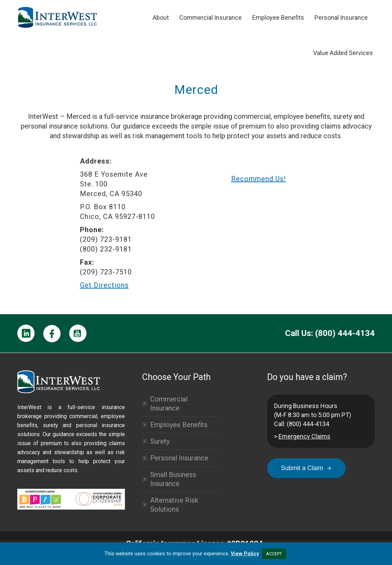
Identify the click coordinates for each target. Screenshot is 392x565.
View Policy (245, 554)
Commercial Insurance (169, 404)
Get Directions (104, 285)
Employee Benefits (179, 425)
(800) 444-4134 (308, 424)
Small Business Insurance (173, 479)
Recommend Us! (258, 179)
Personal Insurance (179, 458)
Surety (160, 441)
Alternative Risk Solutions (174, 505)
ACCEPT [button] (274, 554)
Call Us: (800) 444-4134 (330, 333)
